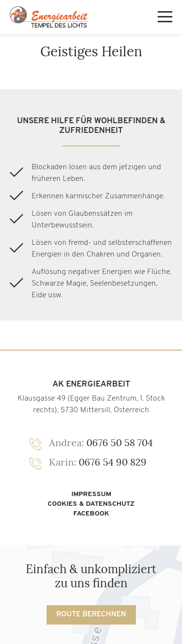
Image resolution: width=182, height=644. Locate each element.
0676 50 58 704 (101, 443)
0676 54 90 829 (98, 462)
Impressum (91, 494)
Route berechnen (91, 615)
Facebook (91, 514)
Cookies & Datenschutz (91, 504)
